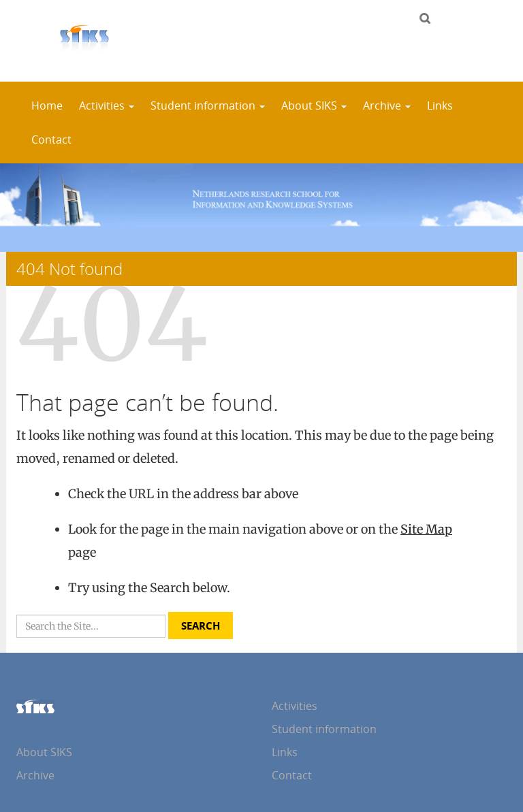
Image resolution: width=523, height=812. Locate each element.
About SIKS (314, 105)
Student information (208, 105)
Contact (51, 140)
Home (47, 105)
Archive (387, 105)
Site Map (426, 529)
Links (440, 105)
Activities (107, 105)
